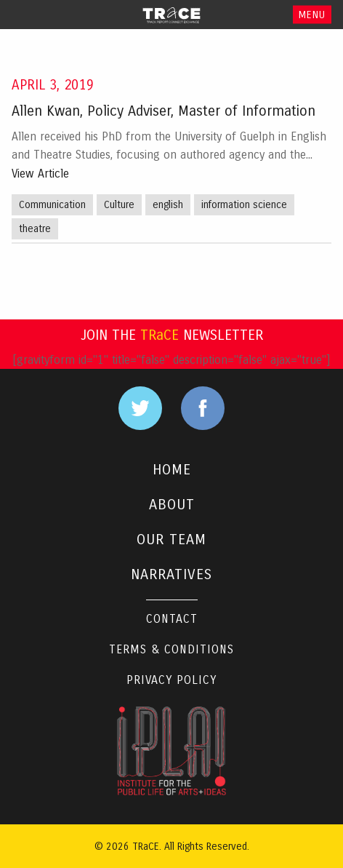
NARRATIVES (171, 574)
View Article (40, 174)
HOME (172, 470)
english (168, 205)
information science (244, 205)
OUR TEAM (171, 539)
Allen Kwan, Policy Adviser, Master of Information (164, 111)
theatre (35, 229)
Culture (119, 205)
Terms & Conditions (171, 649)
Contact (172, 619)
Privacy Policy (171, 680)
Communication (52, 205)
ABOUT (172, 505)
